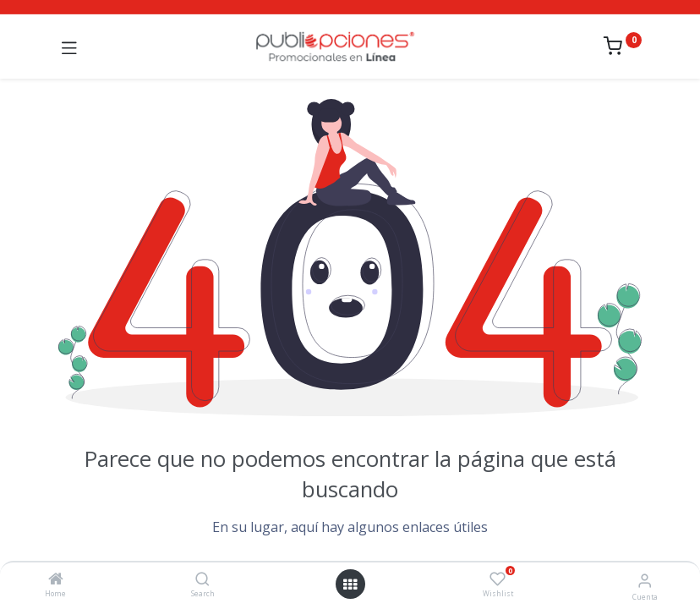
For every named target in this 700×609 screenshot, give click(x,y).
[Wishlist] (498, 579)
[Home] (56, 580)
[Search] (202, 580)
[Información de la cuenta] (645, 580)
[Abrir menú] (350, 584)
